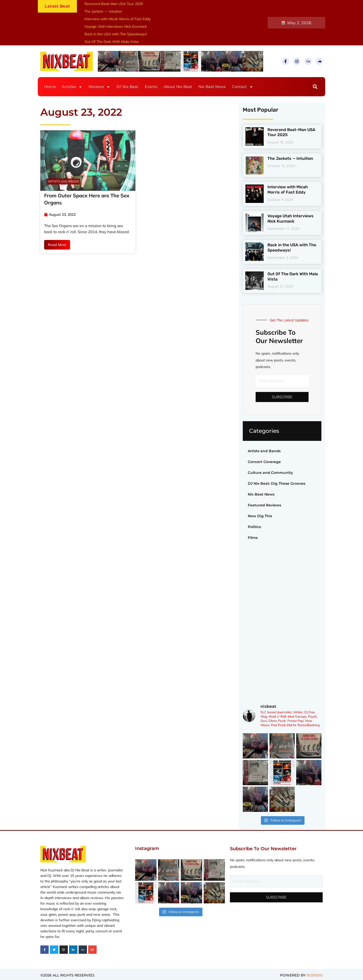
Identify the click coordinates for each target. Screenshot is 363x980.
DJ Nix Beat (127, 87)
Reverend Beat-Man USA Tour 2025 (114, 4)
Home (50, 87)
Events (151, 87)
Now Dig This (260, 516)
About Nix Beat (178, 87)
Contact (243, 87)
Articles (72, 87)
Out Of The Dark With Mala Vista (111, 42)
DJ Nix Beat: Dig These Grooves (277, 483)
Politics (254, 527)
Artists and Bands (264, 451)
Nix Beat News (212, 87)
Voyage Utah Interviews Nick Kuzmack (116, 26)
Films (253, 538)
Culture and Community (270, 473)
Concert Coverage (264, 462)
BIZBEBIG (315, 975)
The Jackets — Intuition (103, 11)
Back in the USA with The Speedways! (116, 34)
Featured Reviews (264, 505)
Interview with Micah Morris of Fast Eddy (117, 19)
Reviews (99, 87)
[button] (315, 87)
